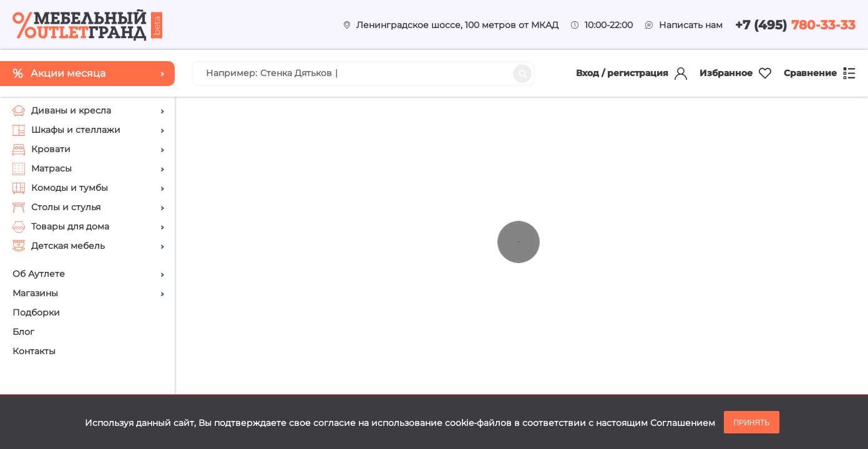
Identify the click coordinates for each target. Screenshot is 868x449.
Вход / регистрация (631, 74)
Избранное (735, 73)
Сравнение (820, 73)
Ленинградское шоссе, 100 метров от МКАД (457, 25)
